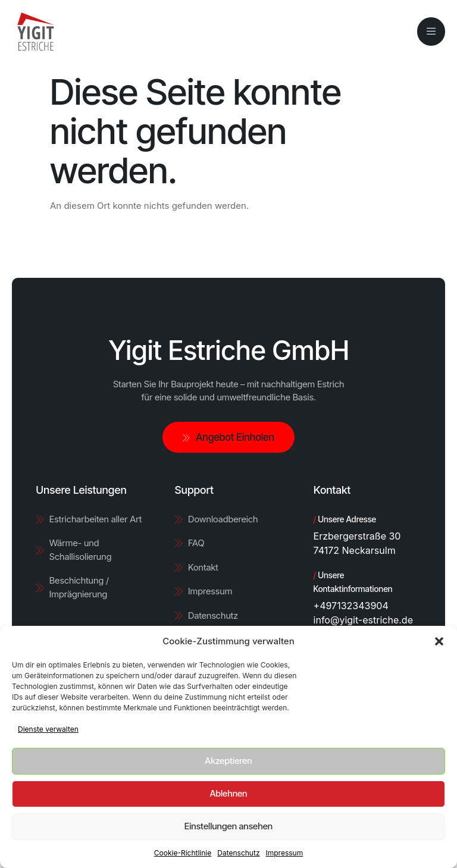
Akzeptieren (228, 761)
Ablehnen (229, 793)
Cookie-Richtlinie (183, 853)
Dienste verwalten (48, 729)
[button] (439, 641)
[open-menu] (431, 31)
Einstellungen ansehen (228, 826)
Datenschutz (238, 853)
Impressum (285, 853)
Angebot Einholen (228, 437)
